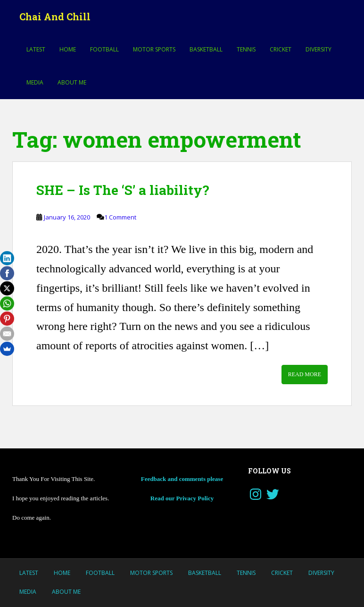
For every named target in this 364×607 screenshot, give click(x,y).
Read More (305, 374)
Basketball (206, 49)
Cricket (281, 49)
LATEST (36, 49)
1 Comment (120, 217)
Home (68, 49)
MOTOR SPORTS (154, 49)
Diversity (318, 49)
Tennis (246, 49)
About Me (72, 82)
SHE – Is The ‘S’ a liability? (123, 190)
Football (104, 49)
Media (35, 82)
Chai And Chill (55, 17)
